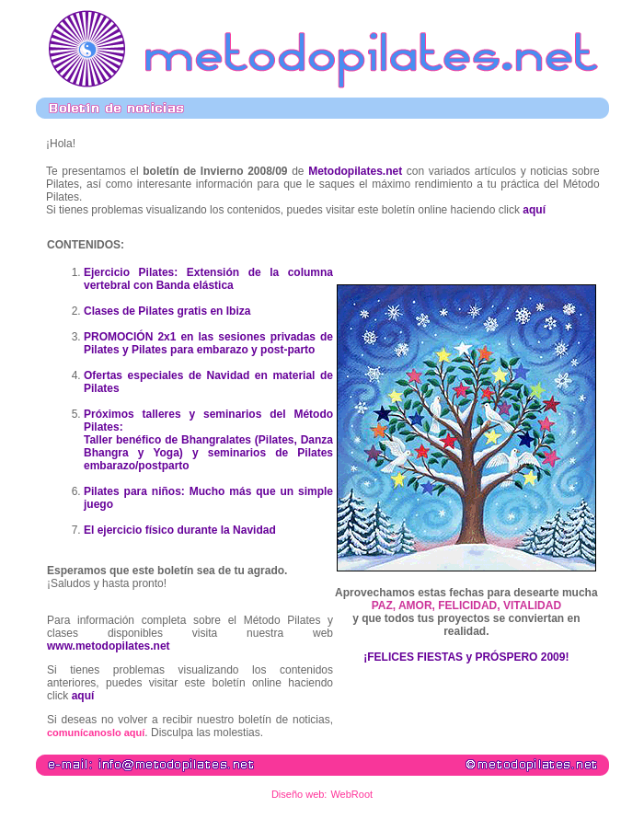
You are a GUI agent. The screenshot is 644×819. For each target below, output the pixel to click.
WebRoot (351, 794)
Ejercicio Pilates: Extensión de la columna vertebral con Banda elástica (208, 279)
